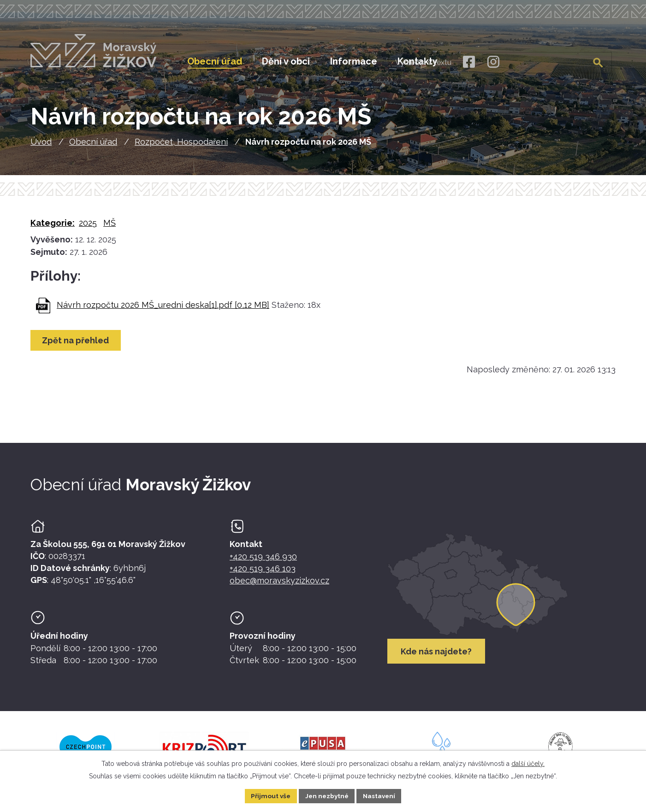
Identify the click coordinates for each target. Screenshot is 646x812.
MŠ (110, 226)
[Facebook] (468, 62)
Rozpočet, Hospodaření (181, 145)
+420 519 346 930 (263, 560)
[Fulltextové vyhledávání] (564, 61)
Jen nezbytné (326, 795)
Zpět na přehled (76, 344)
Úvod (41, 145)
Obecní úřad (93, 145)
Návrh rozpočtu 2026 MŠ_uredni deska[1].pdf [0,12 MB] (163, 308)
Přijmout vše (269, 795)
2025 (88, 226)
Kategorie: (53, 226)
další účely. (528, 763)
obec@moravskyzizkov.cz (279, 584)
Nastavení (381, 795)
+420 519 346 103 (263, 572)
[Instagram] (493, 62)
